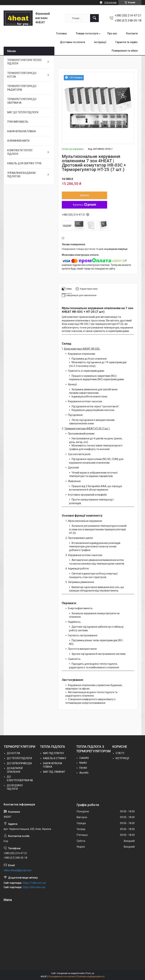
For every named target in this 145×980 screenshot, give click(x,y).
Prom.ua (90, 973)
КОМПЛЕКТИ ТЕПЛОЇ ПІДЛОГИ (20, 152)
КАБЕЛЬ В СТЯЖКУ (55, 758)
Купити (85, 195)
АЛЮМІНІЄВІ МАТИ (18, 141)
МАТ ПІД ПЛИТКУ (54, 753)
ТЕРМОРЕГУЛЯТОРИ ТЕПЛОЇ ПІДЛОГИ (24, 62)
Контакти (132, 33)
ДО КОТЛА (14, 753)
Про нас (112, 33)
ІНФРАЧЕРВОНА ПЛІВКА (22, 131)
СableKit (84, 758)
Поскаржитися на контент (62, 977)
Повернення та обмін (125, 51)
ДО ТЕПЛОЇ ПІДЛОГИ (19, 758)
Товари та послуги (87, 33)
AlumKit (84, 773)
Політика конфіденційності (91, 977)
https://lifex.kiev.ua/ (34, 887)
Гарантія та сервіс (127, 42)
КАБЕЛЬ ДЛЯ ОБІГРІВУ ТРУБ (24, 163)
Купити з (85, 205)
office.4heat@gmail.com (18, 870)
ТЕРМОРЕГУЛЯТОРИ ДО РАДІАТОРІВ (22, 88)
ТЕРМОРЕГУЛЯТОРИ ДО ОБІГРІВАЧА (22, 101)
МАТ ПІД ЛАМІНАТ (54, 772)
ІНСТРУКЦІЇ (122, 758)
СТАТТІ (120, 753)
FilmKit (83, 768)
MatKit (83, 763)
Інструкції (100, 42)
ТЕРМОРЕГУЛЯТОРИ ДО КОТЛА (22, 75)
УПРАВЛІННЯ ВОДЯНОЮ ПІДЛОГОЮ (21, 175)
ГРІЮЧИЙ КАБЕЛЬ (18, 122)
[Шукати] (94, 18)
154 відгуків (110, 3)
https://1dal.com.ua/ (35, 883)
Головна (61, 33)
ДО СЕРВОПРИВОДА (19, 763)
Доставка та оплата (72, 42)
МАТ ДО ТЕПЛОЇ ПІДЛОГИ (23, 112)
